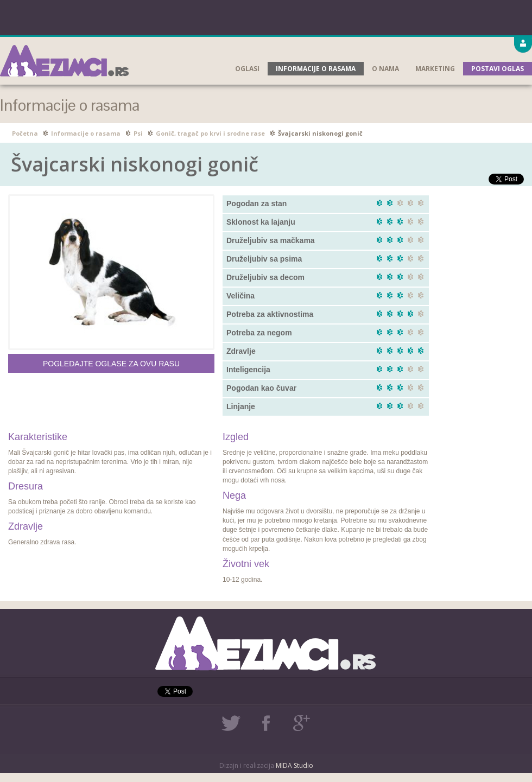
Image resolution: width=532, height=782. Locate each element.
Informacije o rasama (316, 69)
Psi (138, 133)
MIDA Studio (294, 765)
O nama (385, 69)
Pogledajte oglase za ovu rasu (111, 364)
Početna (25, 133)
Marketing (435, 69)
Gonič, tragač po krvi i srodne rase (210, 133)
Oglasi (247, 69)
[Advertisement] (266, 16)
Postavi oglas (498, 69)
